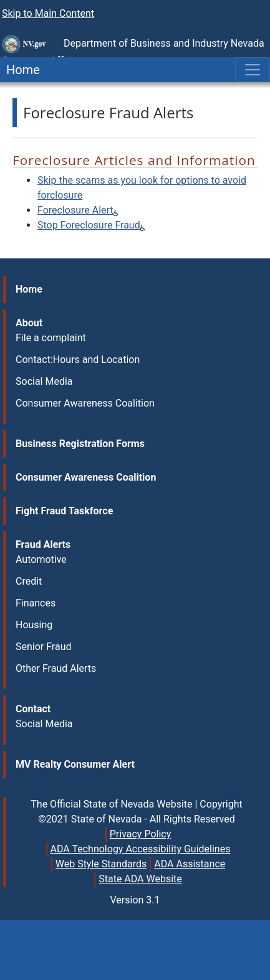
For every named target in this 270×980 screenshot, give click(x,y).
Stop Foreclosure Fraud (89, 225)
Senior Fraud (44, 647)
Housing (34, 625)
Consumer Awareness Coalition (85, 403)
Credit (29, 581)
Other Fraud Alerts (56, 668)
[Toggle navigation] (253, 70)
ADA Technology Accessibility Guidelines (141, 849)
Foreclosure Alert (75, 210)
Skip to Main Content (48, 13)
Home (20, 70)
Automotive (41, 559)
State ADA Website (140, 879)
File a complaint (51, 338)
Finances (36, 603)
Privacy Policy (141, 834)
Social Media (44, 381)
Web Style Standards (101, 864)
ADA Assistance (190, 864)
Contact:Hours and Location (78, 360)
